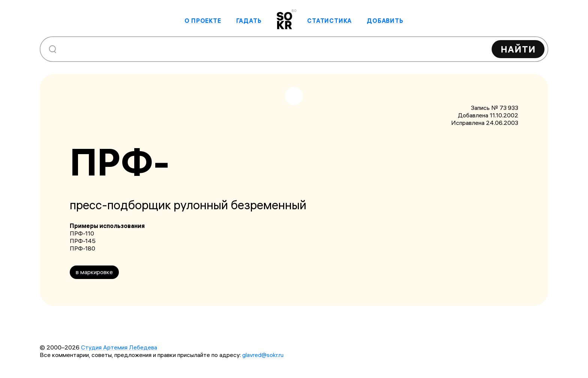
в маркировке (94, 272)
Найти (518, 49)
